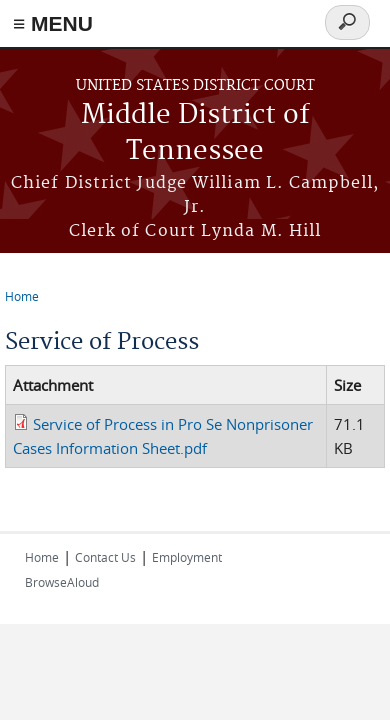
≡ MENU (53, 23)
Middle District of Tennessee (195, 133)
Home (22, 296)
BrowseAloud (62, 582)
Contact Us (105, 557)
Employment (187, 557)
